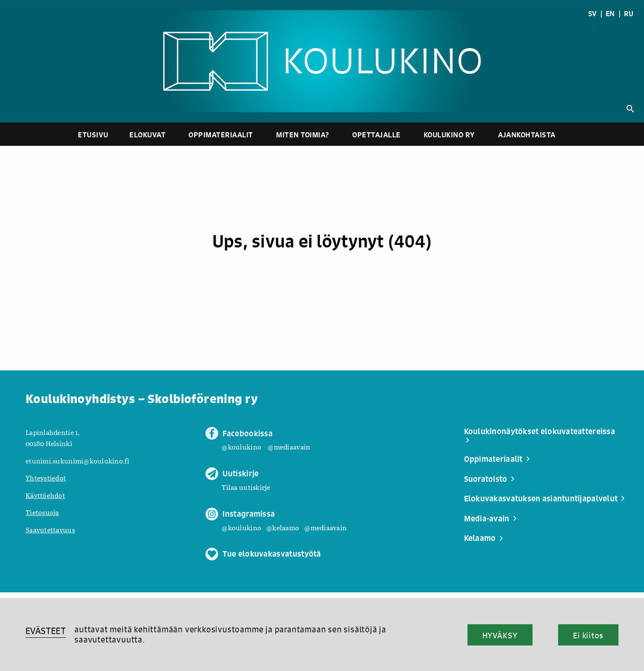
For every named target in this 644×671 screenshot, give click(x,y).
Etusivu (93, 135)
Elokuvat (147, 135)
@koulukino (241, 447)
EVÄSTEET (46, 631)
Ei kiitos (588, 635)
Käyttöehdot (45, 495)
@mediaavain (289, 447)
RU (629, 14)
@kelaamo (283, 527)
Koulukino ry (449, 135)
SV (593, 14)
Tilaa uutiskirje (246, 487)
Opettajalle (376, 135)
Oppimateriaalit (221, 135)
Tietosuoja (42, 512)
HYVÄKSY (500, 635)
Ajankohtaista (527, 135)
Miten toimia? (303, 135)
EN (610, 14)
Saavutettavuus (50, 530)
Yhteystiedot (46, 478)
